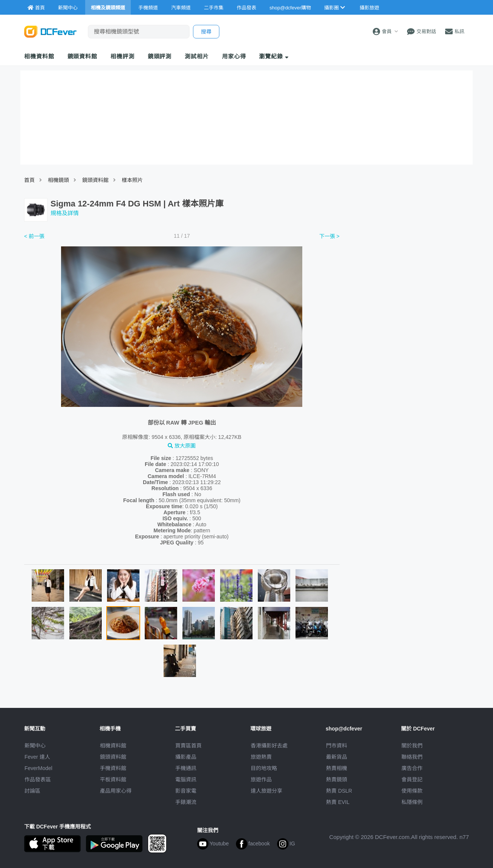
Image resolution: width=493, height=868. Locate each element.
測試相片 (197, 56)
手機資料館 (113, 768)
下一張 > (329, 236)
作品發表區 (38, 779)
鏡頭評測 (160, 56)
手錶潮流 (186, 802)
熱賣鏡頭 (337, 779)
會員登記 (412, 779)
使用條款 (412, 791)
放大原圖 (182, 446)
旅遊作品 (261, 779)
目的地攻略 (264, 768)
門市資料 (337, 746)
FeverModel (38, 768)
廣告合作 (412, 768)
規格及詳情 (65, 213)
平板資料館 (113, 779)
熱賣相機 (337, 768)
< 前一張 (34, 236)
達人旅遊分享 (266, 791)
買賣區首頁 (188, 746)
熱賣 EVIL (338, 802)
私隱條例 (412, 802)
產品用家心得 (116, 791)
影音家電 (186, 791)
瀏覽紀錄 (274, 56)
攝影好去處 (269, 746)
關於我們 (412, 746)
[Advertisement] (408, 287)
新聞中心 (35, 746)
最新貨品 (337, 757)
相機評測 (122, 56)
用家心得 (234, 56)
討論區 (32, 791)
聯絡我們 (412, 757)
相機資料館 (39, 56)
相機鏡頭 (58, 180)
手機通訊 (186, 768)
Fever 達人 (37, 757)
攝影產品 (186, 757)
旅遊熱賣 (261, 757)
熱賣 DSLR (339, 791)
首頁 (29, 180)
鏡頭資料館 (83, 56)
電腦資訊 (186, 779)
